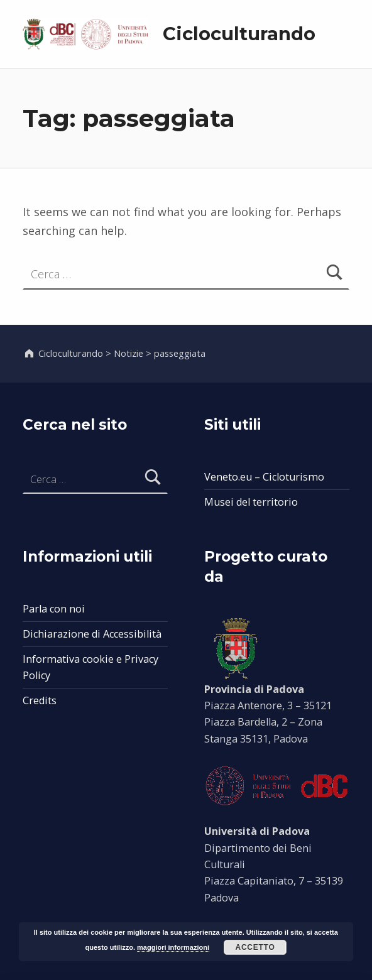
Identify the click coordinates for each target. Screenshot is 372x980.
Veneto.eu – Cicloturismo (264, 477)
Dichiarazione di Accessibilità (92, 634)
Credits (40, 700)
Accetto (255, 947)
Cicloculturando (239, 34)
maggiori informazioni (173, 947)
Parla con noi (54, 609)
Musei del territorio (251, 502)
